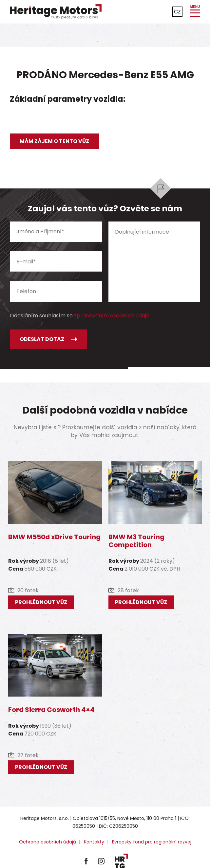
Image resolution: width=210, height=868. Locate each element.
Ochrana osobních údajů (48, 842)
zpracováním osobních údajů (112, 316)
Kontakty (94, 842)
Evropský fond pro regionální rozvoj (152, 842)
